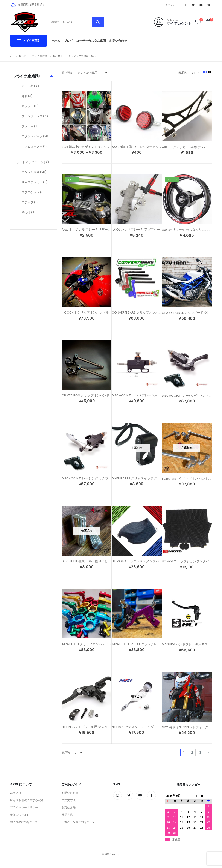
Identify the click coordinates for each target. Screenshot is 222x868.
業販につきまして (21, 815)
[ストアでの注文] (93, 73)
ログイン (170, 5)
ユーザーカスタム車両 (91, 41)
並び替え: (68, 73)
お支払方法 (69, 807)
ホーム (56, 41)
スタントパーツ (36, 136)
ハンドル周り (34, 172)
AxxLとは (16, 793)
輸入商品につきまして (24, 822)
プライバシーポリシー (24, 807)
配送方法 (67, 815)
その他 (29, 212)
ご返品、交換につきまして (78, 822)
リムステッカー (35, 182)
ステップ (30, 202)
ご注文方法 (69, 800)
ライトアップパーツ (33, 162)
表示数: (183, 73)
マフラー (30, 106)
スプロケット (33, 192)
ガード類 (30, 86)
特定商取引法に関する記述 (27, 800)
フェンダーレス (35, 116)
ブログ (68, 41)
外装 (27, 96)
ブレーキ (30, 126)
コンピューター (34, 146)
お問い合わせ (118, 41)
